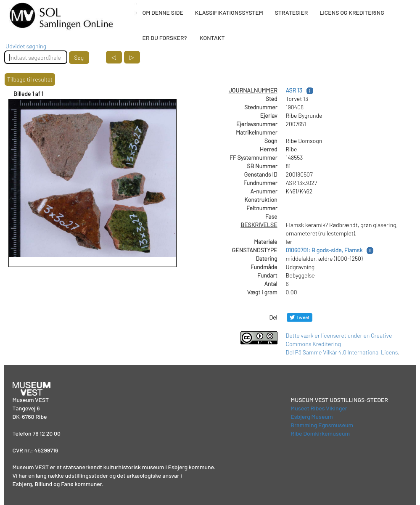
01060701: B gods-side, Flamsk (324, 250)
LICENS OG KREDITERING (352, 12)
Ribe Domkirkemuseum (320, 433)
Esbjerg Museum (312, 416)
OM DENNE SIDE (163, 12)
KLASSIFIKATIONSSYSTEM (229, 12)
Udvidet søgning (26, 46)
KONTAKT (212, 38)
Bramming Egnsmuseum (322, 425)
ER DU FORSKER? (165, 38)
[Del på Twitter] (300, 317)
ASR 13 (294, 90)
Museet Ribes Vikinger (319, 408)
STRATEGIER (291, 12)
